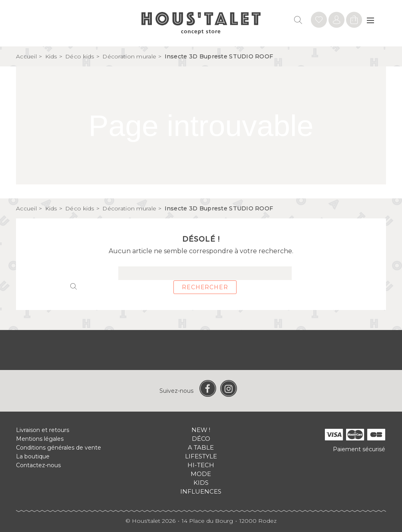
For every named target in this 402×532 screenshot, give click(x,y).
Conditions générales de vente (59, 448)
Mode (201, 474)
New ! (201, 430)
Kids (201, 483)
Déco (201, 439)
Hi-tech (201, 465)
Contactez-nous (38, 465)
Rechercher (205, 287)
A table (201, 447)
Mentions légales (40, 439)
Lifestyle (201, 456)
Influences (201, 491)
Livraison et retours (43, 430)
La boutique (33, 456)
